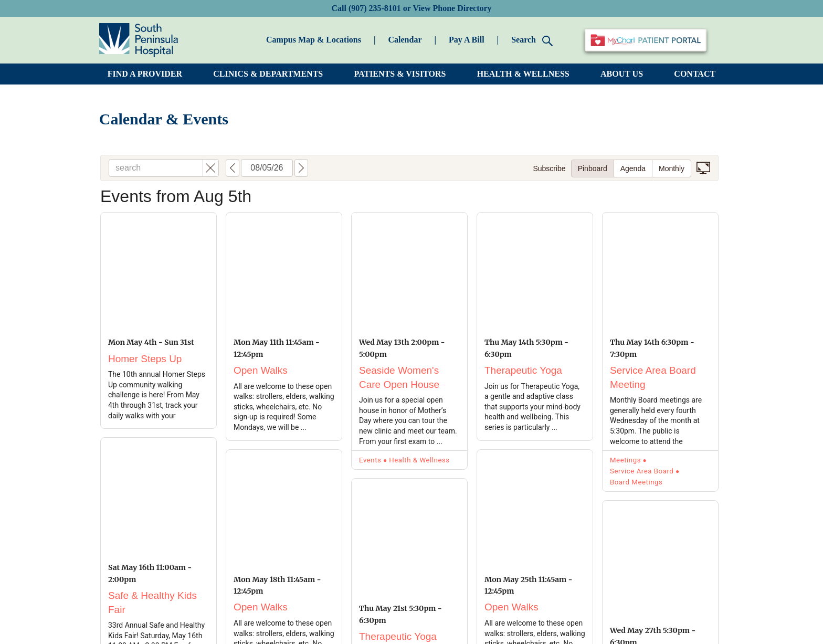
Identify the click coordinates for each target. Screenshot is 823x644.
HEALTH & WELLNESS (523, 74)
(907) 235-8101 (375, 8)
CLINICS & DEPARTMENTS (268, 74)
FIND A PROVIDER (145, 74)
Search (532, 41)
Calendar (405, 40)
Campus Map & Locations (314, 40)
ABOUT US (622, 74)
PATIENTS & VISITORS (400, 74)
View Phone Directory (452, 8)
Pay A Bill (467, 40)
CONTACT (695, 74)
